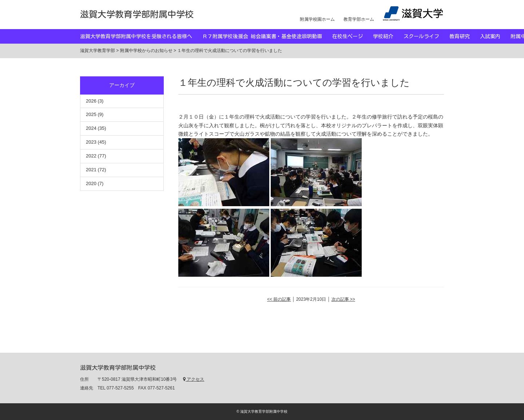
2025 (91, 114)
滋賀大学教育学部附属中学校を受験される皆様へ (141, 36)
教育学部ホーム (359, 19)
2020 (91, 183)
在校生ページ (353, 36)
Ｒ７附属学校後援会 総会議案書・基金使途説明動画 (267, 36)
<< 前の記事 (279, 299)
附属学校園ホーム (317, 19)
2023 (91, 142)
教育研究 (465, 36)
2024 (91, 128)
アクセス (194, 379)
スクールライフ (426, 36)
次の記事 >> (343, 299)
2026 (91, 101)
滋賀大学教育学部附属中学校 (137, 14)
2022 (91, 156)
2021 (91, 170)
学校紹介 (388, 36)
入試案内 (495, 36)
